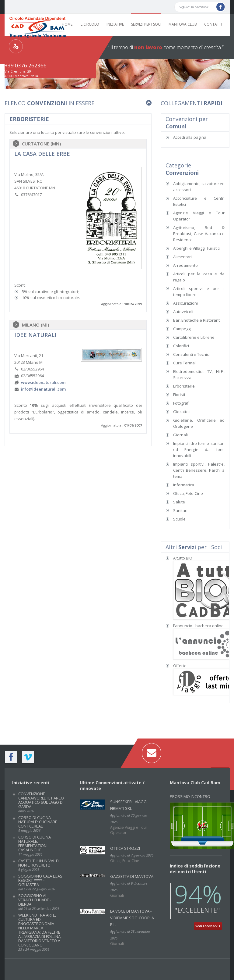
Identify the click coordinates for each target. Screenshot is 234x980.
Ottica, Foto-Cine (188, 493)
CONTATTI (213, 24)
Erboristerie (184, 386)
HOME (67, 24)
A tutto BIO (183, 558)
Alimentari (182, 257)
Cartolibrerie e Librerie (194, 337)
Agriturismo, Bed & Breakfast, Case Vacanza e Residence (199, 234)
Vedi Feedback (208, 926)
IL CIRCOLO (89, 24)
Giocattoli (182, 412)
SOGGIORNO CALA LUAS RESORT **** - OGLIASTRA (40, 882)
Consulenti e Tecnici (191, 354)
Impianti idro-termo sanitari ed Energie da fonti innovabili (199, 449)
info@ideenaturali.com (43, 389)
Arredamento (185, 265)
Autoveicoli (183, 312)
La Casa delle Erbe (42, 154)
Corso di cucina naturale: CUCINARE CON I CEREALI (38, 824)
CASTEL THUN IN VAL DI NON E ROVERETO (39, 865)
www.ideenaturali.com (43, 382)
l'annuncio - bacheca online (198, 626)
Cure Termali (185, 363)
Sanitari (180, 510)
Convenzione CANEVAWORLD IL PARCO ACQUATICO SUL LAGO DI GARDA (41, 802)
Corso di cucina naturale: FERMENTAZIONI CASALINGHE (35, 845)
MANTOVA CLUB (183, 24)
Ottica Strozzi (125, 848)
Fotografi (181, 403)
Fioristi (179, 395)
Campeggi (182, 329)
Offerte (180, 666)
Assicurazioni (185, 303)
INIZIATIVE (115, 24)
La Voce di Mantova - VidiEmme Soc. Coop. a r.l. (132, 918)
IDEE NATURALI (35, 335)
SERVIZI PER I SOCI (146, 24)
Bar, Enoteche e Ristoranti (197, 320)
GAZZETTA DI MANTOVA (132, 876)
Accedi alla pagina (190, 137)
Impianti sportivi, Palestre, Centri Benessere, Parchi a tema (199, 470)
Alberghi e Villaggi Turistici (197, 248)
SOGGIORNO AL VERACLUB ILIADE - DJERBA (39, 902)
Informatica (184, 485)
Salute (179, 502)
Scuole (179, 519)
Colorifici (181, 346)
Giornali (180, 435)
